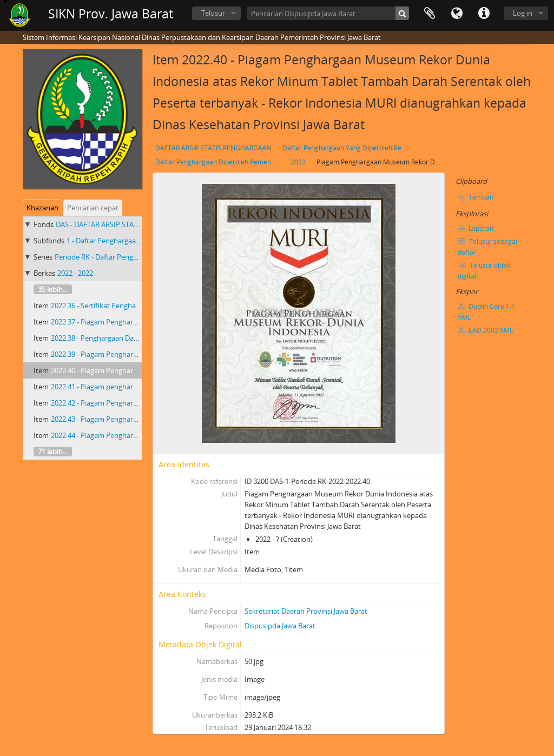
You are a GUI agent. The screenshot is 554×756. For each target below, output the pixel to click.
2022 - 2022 (75, 273)
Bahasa (457, 14)
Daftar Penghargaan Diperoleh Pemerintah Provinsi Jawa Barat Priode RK (219, 162)
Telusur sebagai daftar (487, 247)
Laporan (476, 228)
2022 (298, 162)
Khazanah (42, 208)
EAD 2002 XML (485, 330)
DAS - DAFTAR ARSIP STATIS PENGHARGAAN (126, 224)
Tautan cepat (484, 14)
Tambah (481, 197)
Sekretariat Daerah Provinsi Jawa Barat (306, 611)
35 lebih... (53, 289)
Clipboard (430, 14)
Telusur (213, 13)
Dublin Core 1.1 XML (486, 312)
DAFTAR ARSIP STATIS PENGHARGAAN (213, 148)
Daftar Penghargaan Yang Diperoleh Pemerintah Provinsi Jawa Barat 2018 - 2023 (346, 148)
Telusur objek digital (484, 271)
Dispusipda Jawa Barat (280, 626)
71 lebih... (53, 452)
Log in (523, 13)
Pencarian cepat (93, 208)
